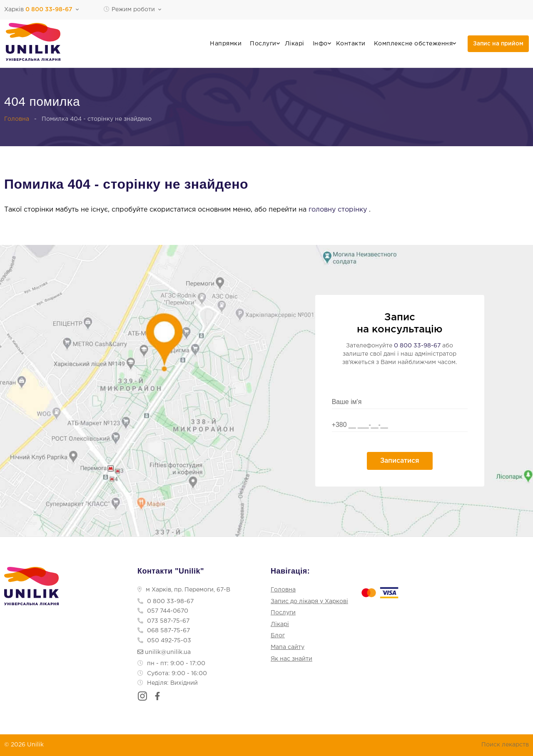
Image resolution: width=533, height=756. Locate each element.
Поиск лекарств (505, 745)
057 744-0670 (163, 611)
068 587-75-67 (164, 631)
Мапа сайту (288, 647)
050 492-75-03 (164, 641)
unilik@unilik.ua (164, 652)
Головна (17, 119)
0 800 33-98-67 (417, 346)
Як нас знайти (291, 659)
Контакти (351, 44)
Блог (278, 636)
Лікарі (295, 44)
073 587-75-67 (163, 621)
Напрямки (226, 44)
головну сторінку (339, 210)
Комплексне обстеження (413, 44)
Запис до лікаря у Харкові (309, 601)
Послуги (263, 44)
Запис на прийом (498, 44)
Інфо (320, 44)
